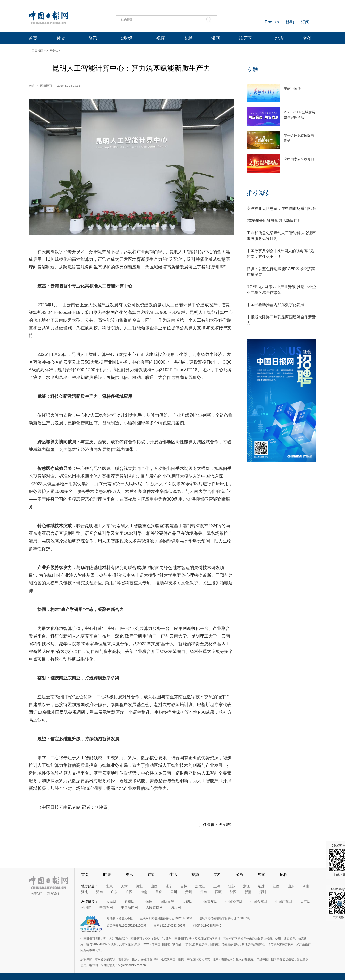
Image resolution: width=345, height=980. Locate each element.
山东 (291, 886)
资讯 (93, 38)
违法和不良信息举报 (120, 918)
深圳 (263, 892)
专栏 (188, 38)
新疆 (248, 892)
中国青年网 (209, 902)
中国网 (148, 902)
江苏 (232, 886)
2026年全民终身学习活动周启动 (274, 221)
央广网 (305, 902)
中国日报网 (36, 51)
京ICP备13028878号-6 (207, 926)
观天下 (245, 38)
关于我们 (37, 894)
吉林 (184, 886)
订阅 (305, 22)
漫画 (216, 38)
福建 (261, 886)
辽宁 (169, 886)
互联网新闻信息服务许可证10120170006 (166, 918)
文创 (307, 38)
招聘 (283, 875)
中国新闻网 (129, 907)
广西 (129, 892)
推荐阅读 (258, 193)
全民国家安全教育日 (299, 159)
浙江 (247, 886)
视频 (161, 38)
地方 (280, 38)
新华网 (129, 902)
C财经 (127, 38)
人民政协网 (154, 907)
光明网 (86, 907)
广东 (114, 892)
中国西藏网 (284, 902)
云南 (203, 892)
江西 (276, 886)
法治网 (176, 907)
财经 (151, 875)
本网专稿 (52, 51)
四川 (174, 892)
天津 (124, 886)
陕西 (233, 892)
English (272, 22)
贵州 (189, 892)
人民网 (111, 902)
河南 (306, 886)
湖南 (99, 892)
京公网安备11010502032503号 (127, 926)
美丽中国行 (292, 89)
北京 (109, 886)
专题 (253, 69)
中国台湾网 (259, 902)
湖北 (85, 892)
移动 (290, 22)
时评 (107, 875)
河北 (139, 886)
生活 (173, 875)
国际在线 (167, 902)
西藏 (218, 892)
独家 (261, 875)
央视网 (187, 902)
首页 (33, 38)
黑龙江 (200, 886)
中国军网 (106, 907)
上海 (217, 886)
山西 (154, 886)
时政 (61, 38)
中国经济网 (234, 902)
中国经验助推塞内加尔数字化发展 (276, 305)
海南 (144, 892)
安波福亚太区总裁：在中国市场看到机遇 (281, 208)
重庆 (159, 892)
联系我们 (53, 894)
